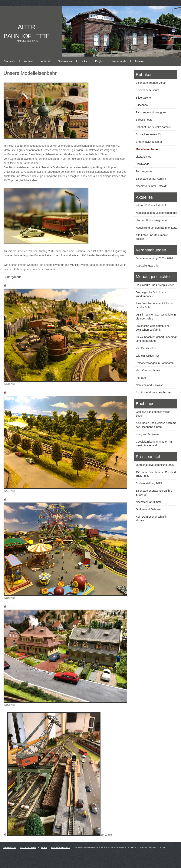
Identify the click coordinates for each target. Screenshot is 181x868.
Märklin (74, 265)
